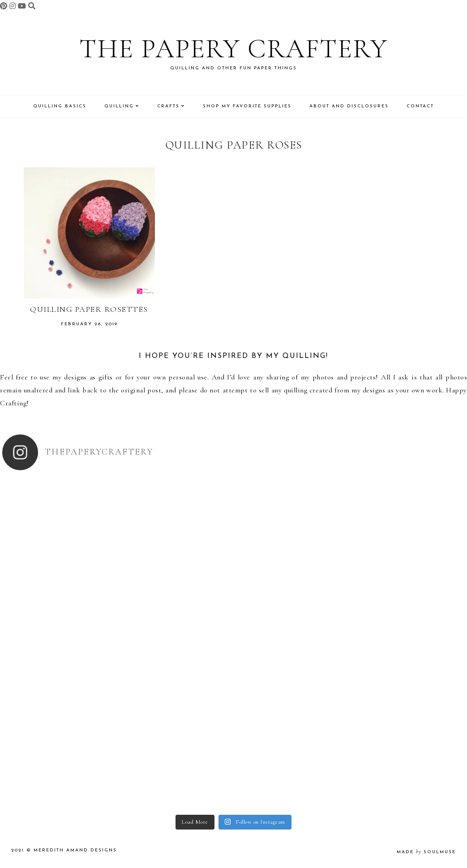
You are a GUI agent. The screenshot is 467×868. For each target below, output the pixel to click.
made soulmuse (426, 852)
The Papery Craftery (233, 49)
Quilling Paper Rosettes (89, 309)
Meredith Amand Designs (75, 850)
